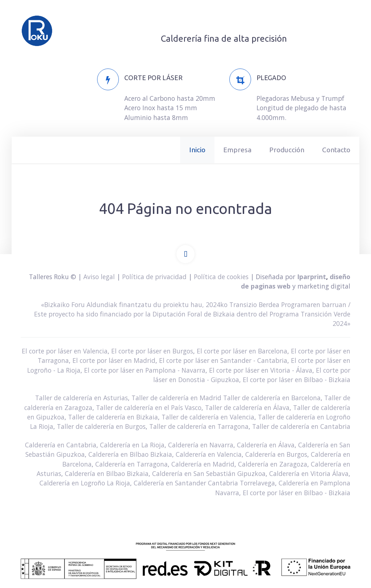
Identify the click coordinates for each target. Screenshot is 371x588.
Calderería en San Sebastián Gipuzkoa (209, 473)
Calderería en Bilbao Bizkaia (130, 454)
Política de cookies (221, 277)
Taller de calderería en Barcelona (272, 398)
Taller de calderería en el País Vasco (149, 407)
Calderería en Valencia (209, 454)
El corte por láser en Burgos (152, 351)
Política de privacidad (154, 277)
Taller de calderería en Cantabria (301, 426)
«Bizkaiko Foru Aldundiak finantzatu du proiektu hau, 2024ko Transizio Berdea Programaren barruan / (196, 305)
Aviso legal (99, 277)
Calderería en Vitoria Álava (309, 473)
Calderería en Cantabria (61, 445)
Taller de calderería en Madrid (176, 398)
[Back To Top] (185, 254)
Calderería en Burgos (276, 454)
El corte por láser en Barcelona (242, 351)
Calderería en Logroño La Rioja (85, 483)
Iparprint (312, 277)
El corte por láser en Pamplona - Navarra (145, 370)
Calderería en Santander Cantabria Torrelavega (204, 483)
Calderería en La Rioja (132, 445)
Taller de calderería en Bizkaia (113, 417)
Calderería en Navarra (201, 445)
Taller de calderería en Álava (247, 407)
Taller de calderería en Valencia (208, 417)
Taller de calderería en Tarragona (199, 426)
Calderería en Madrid (203, 464)
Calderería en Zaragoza (273, 464)
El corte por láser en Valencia (65, 351)
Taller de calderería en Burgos (101, 426)
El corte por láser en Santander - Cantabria (223, 360)
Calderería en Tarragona (132, 464)
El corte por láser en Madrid (114, 360)
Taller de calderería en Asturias (82, 398)
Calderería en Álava (266, 445)
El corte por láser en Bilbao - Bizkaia (297, 380)
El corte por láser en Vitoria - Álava (261, 370)
